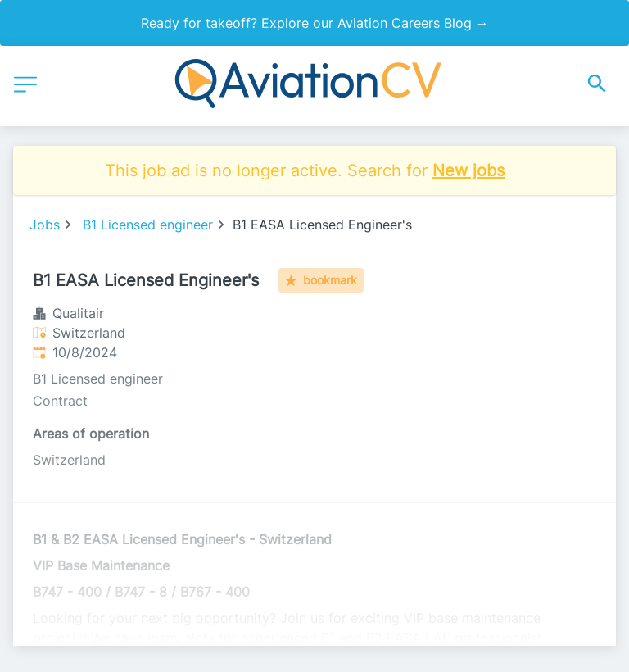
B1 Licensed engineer (148, 225)
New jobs (468, 170)
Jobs (45, 225)
